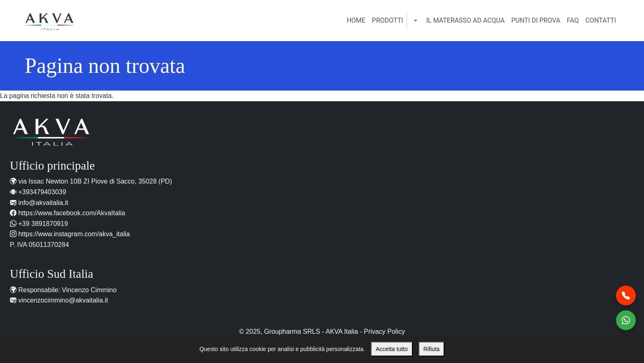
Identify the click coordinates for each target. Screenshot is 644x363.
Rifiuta (432, 349)
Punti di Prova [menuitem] (536, 20)
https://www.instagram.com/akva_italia (74, 234)
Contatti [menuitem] (601, 20)
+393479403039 (42, 192)
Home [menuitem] (356, 20)
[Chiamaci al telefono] (626, 296)
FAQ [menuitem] (573, 20)
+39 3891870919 (43, 224)
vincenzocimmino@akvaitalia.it (63, 300)
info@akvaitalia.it (43, 203)
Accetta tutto (392, 349)
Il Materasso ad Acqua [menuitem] (466, 20)
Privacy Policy (384, 332)
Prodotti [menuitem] (388, 20)
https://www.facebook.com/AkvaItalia (72, 213)
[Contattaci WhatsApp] (626, 320)
